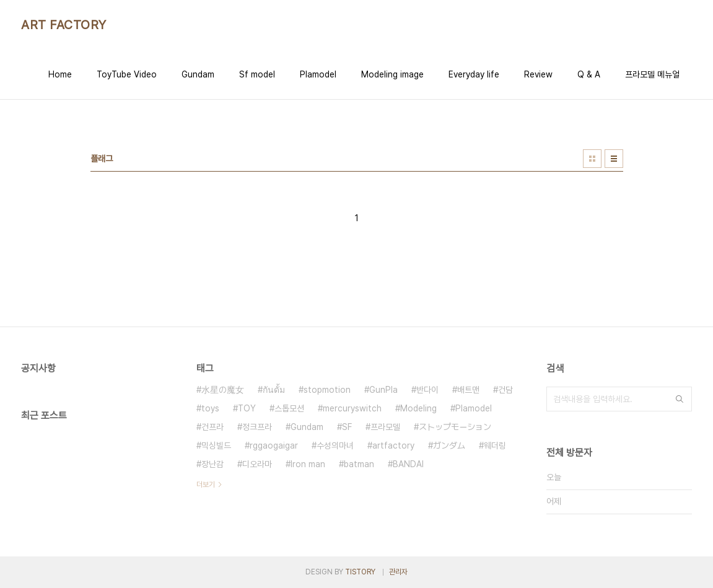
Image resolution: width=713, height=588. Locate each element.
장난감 (212, 464)
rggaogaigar (274, 445)
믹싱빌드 (216, 445)
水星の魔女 (223, 390)
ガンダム (449, 445)
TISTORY (360, 572)
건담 (505, 390)
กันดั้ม (274, 390)
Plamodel (318, 74)
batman (359, 464)
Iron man (308, 464)
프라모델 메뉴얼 (652, 74)
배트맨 (468, 390)
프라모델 (385, 427)
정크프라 (257, 427)
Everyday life (474, 74)
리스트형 (614, 159)
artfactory (393, 445)
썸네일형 (592, 159)
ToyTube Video (127, 74)
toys (210, 408)
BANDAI (408, 464)
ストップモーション (455, 427)
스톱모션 (289, 408)
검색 (680, 399)
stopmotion (327, 390)
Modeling (418, 408)
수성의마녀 (335, 445)
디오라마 (257, 464)
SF (347, 427)
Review (538, 74)
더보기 (206, 485)
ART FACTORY (64, 25)
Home (60, 74)
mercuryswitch (352, 408)
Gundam (198, 74)
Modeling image (392, 74)
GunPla (383, 390)
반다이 (427, 390)
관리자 (398, 572)
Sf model (257, 74)
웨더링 (495, 445)
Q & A (589, 74)
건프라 (212, 427)
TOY (247, 408)
